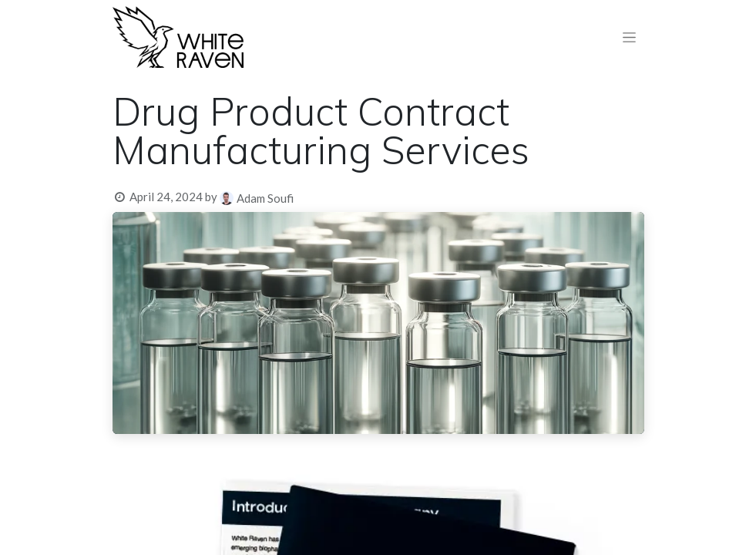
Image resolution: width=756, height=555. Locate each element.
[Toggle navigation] (629, 37)
